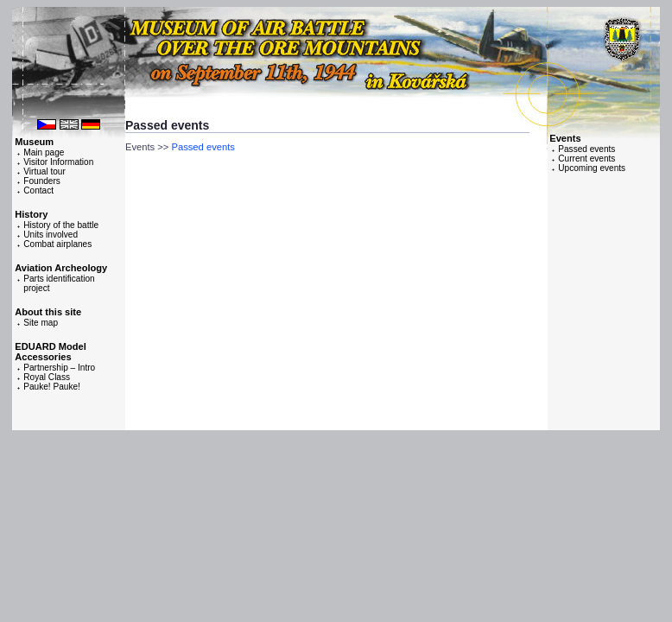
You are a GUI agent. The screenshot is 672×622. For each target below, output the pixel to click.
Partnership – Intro (59, 368)
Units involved (51, 235)
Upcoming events (592, 168)
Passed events (586, 149)
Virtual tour (44, 171)
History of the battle (61, 225)
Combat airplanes (57, 244)
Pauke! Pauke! (52, 387)
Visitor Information (58, 162)
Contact (38, 190)
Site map (41, 323)
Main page (44, 152)
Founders (42, 181)
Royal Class (47, 377)
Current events (586, 159)
